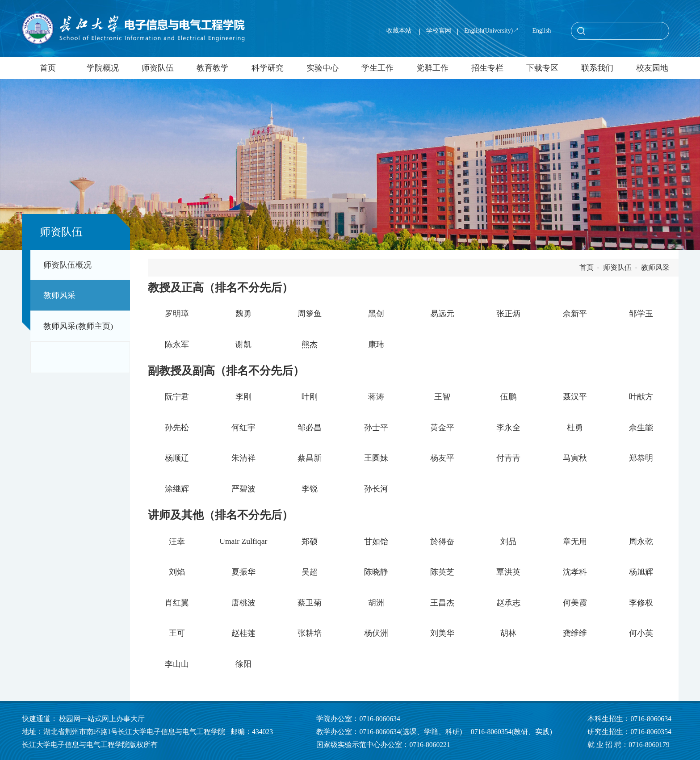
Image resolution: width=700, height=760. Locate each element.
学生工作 (377, 68)
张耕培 (310, 633)
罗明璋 (177, 314)
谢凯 (243, 344)
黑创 (376, 314)
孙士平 (376, 428)
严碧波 (243, 489)
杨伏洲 (376, 633)
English (542, 31)
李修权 (641, 603)
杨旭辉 (641, 572)
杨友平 (442, 458)
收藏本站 (400, 31)
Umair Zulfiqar (243, 541)
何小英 (641, 633)
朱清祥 (243, 458)
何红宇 (243, 428)
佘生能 (641, 428)
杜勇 (575, 428)
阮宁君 (177, 397)
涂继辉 (177, 489)
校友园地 (652, 68)
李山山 (177, 664)
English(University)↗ (492, 31)
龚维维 (575, 633)
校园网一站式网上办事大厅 (102, 719)
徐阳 (243, 664)
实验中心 (323, 68)
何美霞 (575, 603)
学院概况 (103, 68)
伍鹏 (508, 397)
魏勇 (243, 314)
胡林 (508, 633)
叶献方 (641, 397)
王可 (177, 633)
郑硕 (310, 542)
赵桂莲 (243, 633)
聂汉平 (575, 397)
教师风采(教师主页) (78, 326)
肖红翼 (177, 603)
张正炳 (508, 314)
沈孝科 (575, 572)
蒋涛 (376, 397)
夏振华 (243, 572)
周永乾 (641, 542)
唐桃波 (243, 603)
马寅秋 (575, 458)
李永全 (508, 428)
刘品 (508, 542)
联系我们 (597, 68)
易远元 (442, 314)
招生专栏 (487, 68)
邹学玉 (641, 314)
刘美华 (442, 633)
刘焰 (177, 572)
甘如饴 (376, 542)
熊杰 (310, 344)
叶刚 (310, 397)
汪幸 (177, 542)
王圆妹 (376, 458)
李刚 (243, 397)
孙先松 (177, 428)
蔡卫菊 (310, 603)
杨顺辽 (177, 458)
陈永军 (177, 344)
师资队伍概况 (67, 265)
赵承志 (508, 603)
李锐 (310, 489)
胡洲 (376, 603)
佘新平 (575, 314)
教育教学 (213, 68)
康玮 (376, 344)
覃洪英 (508, 572)
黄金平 (442, 428)
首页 (48, 68)
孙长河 (376, 489)
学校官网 (439, 31)
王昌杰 (442, 603)
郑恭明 (641, 458)
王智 (442, 397)
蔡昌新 (310, 458)
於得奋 (442, 542)
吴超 (310, 572)
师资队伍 (158, 68)
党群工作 (432, 68)
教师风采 (59, 295)
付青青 (508, 458)
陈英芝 (442, 572)
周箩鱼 (310, 314)
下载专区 (542, 68)
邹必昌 (310, 428)
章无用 (575, 542)
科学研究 (268, 68)
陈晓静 (376, 572)
